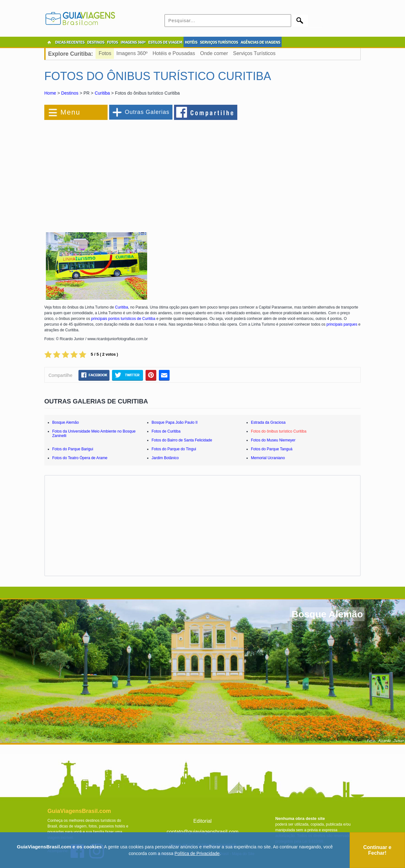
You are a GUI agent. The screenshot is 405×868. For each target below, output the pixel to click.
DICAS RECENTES (70, 42)
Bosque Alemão (65, 422)
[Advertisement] (113, 172)
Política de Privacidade (197, 853)
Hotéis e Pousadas (174, 53)
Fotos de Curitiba (166, 431)
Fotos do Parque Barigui (73, 449)
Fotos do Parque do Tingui (174, 449)
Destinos (70, 93)
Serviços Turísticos (254, 53)
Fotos (105, 53)
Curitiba (102, 93)
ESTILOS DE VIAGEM (165, 42)
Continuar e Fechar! (377, 850)
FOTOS (112, 42)
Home (50, 93)
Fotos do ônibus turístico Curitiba (279, 431)
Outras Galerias (147, 112)
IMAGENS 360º (133, 42)
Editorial (202, 821)
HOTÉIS (191, 42)
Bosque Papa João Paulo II (174, 422)
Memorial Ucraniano (268, 458)
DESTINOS (96, 42)
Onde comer (214, 53)
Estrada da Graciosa (268, 422)
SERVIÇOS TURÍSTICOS (219, 42)
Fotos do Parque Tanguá (272, 449)
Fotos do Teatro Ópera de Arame (80, 458)
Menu (70, 112)
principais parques (342, 324)
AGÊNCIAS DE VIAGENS (260, 42)
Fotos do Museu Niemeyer (273, 440)
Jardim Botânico (165, 458)
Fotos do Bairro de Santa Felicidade (182, 440)
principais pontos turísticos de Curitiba (123, 319)
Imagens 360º (132, 53)
